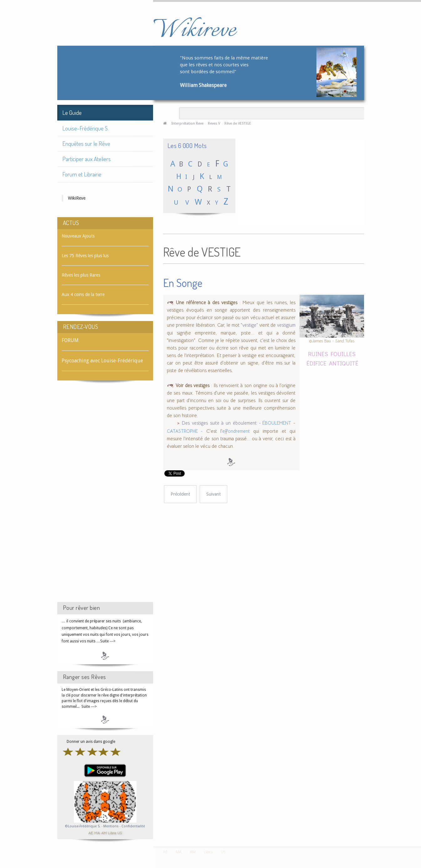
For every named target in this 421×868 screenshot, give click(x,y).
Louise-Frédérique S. (85, 128)
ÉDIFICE (316, 363)
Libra (112, 832)
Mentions (111, 826)
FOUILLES (343, 354)
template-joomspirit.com (419, 823)
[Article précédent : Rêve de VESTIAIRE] (180, 494)
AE (91, 832)
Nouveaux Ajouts (78, 236)
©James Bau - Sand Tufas (332, 341)
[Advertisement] (105, 497)
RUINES (318, 354)
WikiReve (77, 198)
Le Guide (72, 112)
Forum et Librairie (82, 174)
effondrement (236, 431)
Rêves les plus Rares (81, 275)
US (120, 832)
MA (97, 832)
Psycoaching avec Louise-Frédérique (102, 361)
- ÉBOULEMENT (275, 423)
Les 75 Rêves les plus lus (85, 256)
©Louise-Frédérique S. (83, 826)
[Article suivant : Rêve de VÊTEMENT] (213, 494)
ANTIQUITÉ (344, 363)
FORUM (70, 340)
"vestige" (249, 325)
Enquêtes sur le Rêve (86, 143)
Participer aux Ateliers (87, 159)
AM (104, 832)
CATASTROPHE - (185, 431)
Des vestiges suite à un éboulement (219, 423)
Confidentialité (133, 826)
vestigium (286, 325)
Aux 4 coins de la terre (83, 294)
